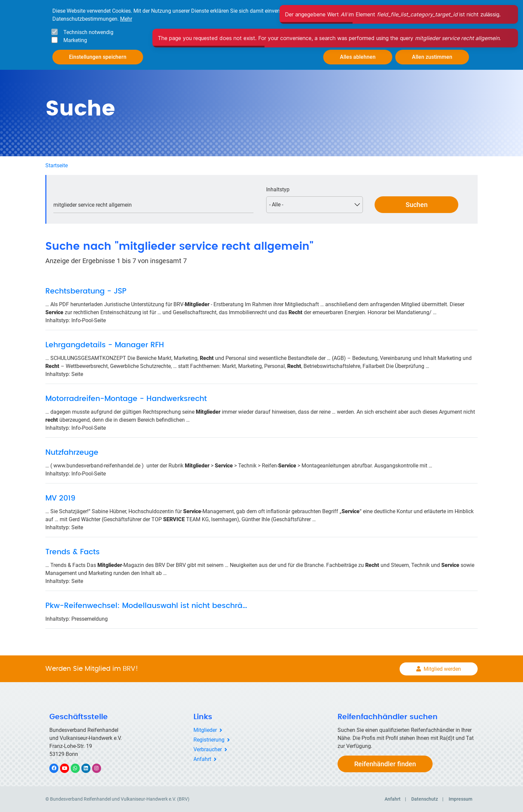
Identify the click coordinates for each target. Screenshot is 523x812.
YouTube (68, 768)
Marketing (75, 40)
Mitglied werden (442, 669)
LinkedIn (89, 768)
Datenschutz (425, 799)
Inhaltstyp (278, 189)
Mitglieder (205, 730)
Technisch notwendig (88, 32)
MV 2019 (60, 498)
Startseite (57, 165)
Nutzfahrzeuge (72, 452)
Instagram (100, 768)
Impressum (460, 799)
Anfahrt (202, 759)
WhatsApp (79, 768)
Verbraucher (208, 749)
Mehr (126, 19)
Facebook (57, 768)
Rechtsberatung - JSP (86, 291)
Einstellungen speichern (98, 57)
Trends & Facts (73, 552)
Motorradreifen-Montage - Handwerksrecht (126, 399)
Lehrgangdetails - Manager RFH (105, 345)
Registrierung (209, 740)
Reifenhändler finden (385, 764)
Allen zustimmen (432, 57)
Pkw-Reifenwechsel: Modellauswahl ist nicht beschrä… (146, 606)
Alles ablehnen (358, 57)
